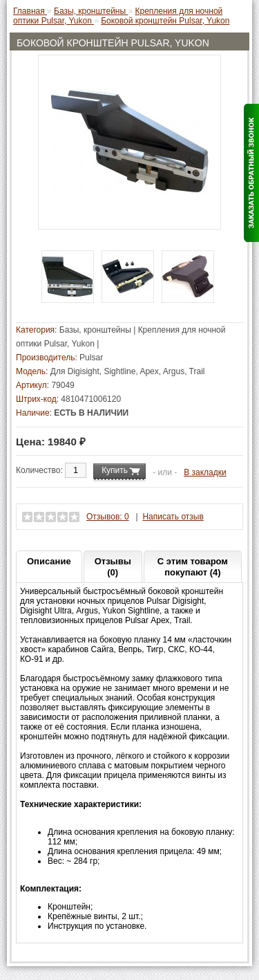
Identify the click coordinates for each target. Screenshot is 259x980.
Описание (49, 561)
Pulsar (91, 358)
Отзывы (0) (113, 567)
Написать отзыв (173, 517)
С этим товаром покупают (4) (193, 567)
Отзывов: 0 (108, 517)
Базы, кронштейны (95, 330)
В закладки (205, 472)
